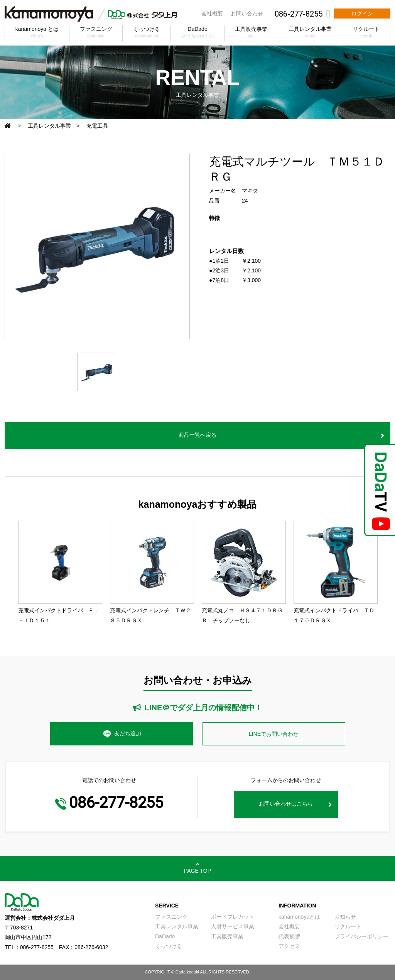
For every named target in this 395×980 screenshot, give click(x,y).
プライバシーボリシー (361, 936)
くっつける (169, 946)
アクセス (289, 946)
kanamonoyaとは (299, 917)
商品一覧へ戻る (197, 435)
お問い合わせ (247, 14)
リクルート (348, 926)
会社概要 (212, 14)
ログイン (362, 14)
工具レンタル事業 (49, 126)
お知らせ (345, 917)
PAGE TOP (197, 871)
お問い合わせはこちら (286, 804)
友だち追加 (122, 734)
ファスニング (171, 917)
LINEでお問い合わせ (274, 734)
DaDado (165, 936)
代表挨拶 (289, 936)
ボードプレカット (233, 917)
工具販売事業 (227, 936)
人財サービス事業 (233, 926)
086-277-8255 (299, 14)
